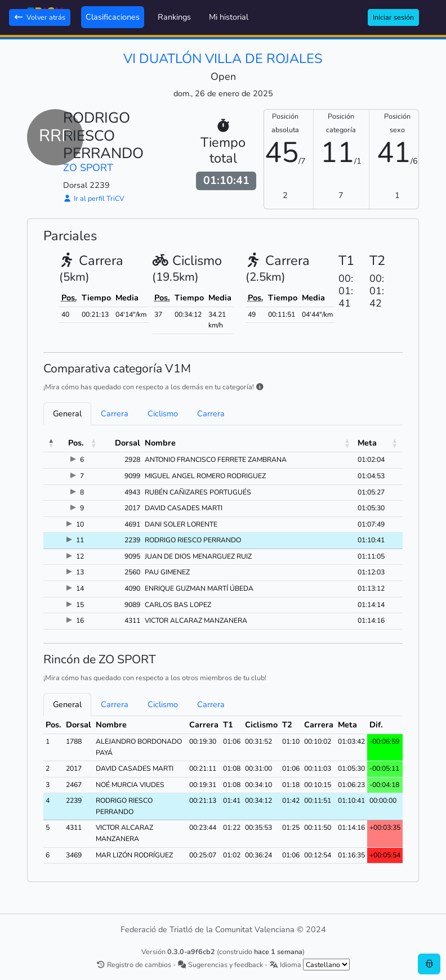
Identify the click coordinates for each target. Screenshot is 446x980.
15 (80, 605)
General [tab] (67, 413)
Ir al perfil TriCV (94, 198)
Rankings (174, 17)
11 (80, 540)
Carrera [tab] (115, 413)
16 (80, 621)
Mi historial (229, 17)
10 (80, 524)
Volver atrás (40, 17)
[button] (51, 443)
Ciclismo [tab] (163, 413)
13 (80, 572)
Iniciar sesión (393, 17)
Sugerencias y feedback (220, 965)
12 (80, 556)
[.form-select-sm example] (326, 965)
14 (80, 588)
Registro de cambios (134, 965)
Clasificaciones (113, 17)
